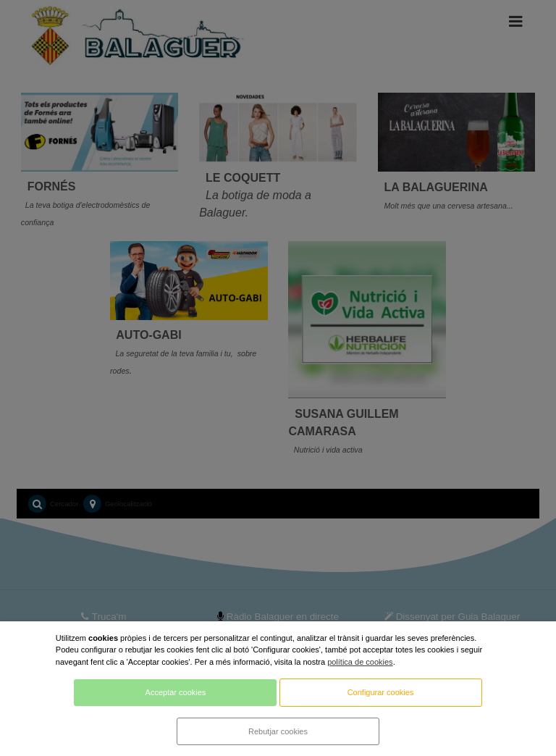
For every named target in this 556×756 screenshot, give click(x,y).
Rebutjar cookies (278, 731)
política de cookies (360, 662)
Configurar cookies (381, 692)
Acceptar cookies (176, 692)
